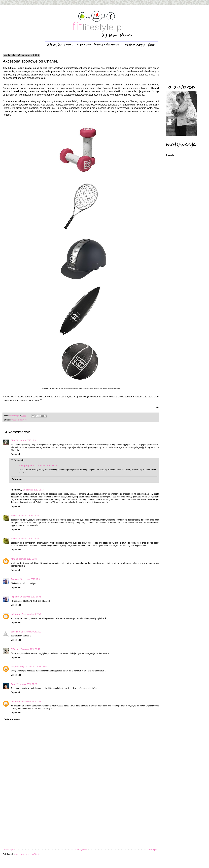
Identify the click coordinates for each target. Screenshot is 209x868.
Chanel (14, 420)
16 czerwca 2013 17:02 (31, 597)
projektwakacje (18, 667)
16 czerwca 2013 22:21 (31, 632)
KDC (13, 559)
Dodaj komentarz (12, 719)
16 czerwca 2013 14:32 (28, 539)
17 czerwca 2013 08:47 (30, 649)
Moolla (14, 516)
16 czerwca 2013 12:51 (26, 440)
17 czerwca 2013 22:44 (31, 702)
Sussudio (15, 632)
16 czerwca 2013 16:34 (26, 559)
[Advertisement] (81, 821)
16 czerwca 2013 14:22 (28, 516)
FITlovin (15, 649)
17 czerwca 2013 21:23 (27, 684)
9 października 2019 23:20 (45, 466)
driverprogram (26, 466)
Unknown (15, 614)
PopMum (15, 579)
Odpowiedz (16, 454)
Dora (13, 684)
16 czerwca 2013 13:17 (33, 490)
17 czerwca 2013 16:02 (36, 667)
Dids (13, 440)
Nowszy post (9, 849)
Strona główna (81, 849)
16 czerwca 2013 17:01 (31, 579)
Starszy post (153, 849)
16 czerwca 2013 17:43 (31, 614)
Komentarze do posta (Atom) (26, 854)
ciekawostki (23, 420)
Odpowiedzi (19, 460)
